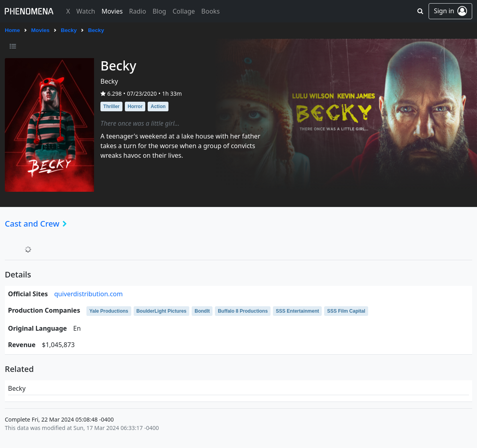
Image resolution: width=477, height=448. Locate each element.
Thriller (111, 106)
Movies (40, 30)
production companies (44, 310)
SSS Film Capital (346, 311)
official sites (28, 294)
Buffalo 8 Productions (243, 311)
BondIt (202, 311)
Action (158, 106)
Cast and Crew (38, 224)
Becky (69, 30)
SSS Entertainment (297, 311)
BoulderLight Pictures (161, 311)
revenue (22, 345)
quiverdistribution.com (88, 294)
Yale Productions (109, 311)
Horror (135, 106)
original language (37, 328)
